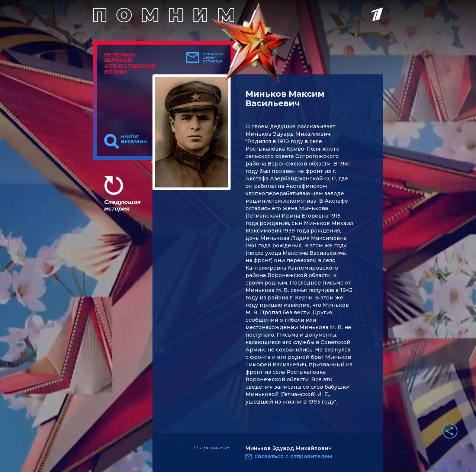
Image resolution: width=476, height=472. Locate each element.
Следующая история (122, 205)
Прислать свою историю (213, 58)
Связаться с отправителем (293, 456)
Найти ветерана (134, 139)
